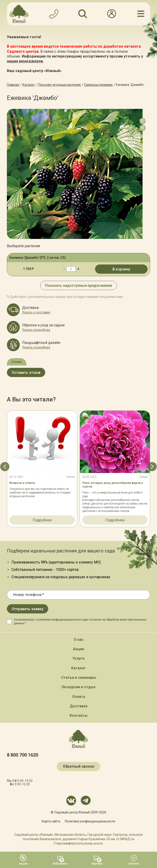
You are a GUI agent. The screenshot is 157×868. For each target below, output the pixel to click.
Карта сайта (51, 821)
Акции (78, 649)
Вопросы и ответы (22, 483)
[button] (5, 467)
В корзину (121, 269)
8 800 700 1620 (22, 755)
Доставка (79, 706)
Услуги (78, 658)
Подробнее (42, 520)
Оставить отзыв (26, 373)
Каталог (78, 668)
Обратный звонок (79, 766)
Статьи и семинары (79, 678)
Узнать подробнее (36, 330)
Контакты (78, 716)
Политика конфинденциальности (90, 821)
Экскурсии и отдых (78, 687)
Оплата (79, 697)
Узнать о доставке (36, 312)
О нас (79, 640)
